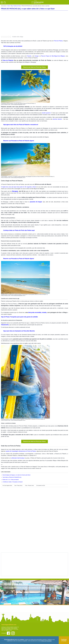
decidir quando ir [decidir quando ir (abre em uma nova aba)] (46, 113)
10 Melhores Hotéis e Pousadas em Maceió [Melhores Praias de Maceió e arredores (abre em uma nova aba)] (13, 482)
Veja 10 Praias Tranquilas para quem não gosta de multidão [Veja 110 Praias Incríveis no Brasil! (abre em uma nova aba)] (19, 317)
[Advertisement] (35, 23)
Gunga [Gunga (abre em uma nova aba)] (37, 56)
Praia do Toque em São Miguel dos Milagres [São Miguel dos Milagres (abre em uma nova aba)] (53, 56)
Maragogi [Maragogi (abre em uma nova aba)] (15, 191)
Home (9, 6)
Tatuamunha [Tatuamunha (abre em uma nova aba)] (5, 325)
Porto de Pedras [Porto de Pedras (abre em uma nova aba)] (58, 41)
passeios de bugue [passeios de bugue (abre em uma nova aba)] (36, 202)
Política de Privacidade (46, 641)
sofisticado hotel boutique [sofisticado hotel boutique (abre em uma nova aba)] (18, 458)
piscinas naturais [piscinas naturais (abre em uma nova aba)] (57, 119)
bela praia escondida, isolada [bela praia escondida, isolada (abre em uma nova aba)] (37, 312)
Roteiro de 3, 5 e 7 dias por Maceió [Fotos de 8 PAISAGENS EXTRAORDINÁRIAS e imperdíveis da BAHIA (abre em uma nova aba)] (11, 480)
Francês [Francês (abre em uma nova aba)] (29, 56)
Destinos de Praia (17, 6)
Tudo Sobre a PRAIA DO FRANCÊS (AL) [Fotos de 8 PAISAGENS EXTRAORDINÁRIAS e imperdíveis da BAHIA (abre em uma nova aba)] (12, 477)
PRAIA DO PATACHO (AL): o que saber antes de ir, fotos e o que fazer (28, 9)
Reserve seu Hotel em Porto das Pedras (34, 67)
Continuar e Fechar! (64, 640)
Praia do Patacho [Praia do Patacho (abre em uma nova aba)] (8, 60)
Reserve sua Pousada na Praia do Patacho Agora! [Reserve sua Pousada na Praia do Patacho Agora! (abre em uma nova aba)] (19, 141)
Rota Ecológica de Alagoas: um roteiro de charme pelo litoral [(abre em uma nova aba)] (16, 475)
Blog (12, 6)
